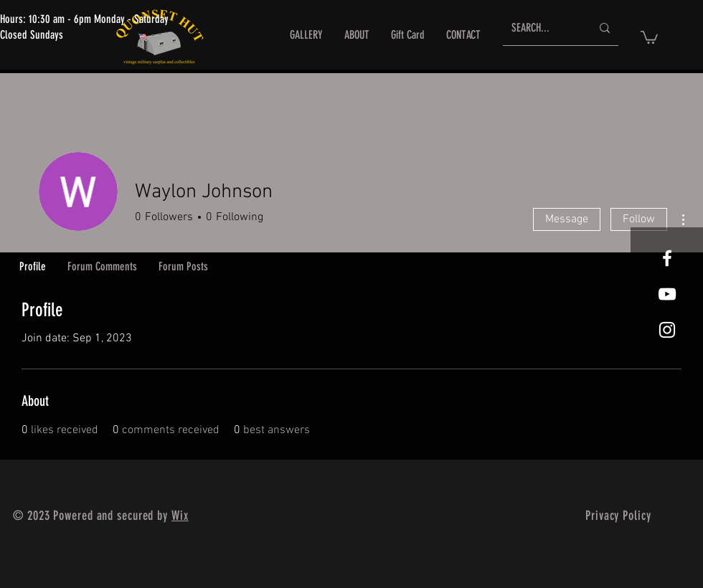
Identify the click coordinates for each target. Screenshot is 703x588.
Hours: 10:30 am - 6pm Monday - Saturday (84, 19)
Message (567, 219)
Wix (180, 516)
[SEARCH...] (541, 28)
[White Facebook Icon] (667, 258)
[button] (649, 37)
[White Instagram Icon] (667, 330)
